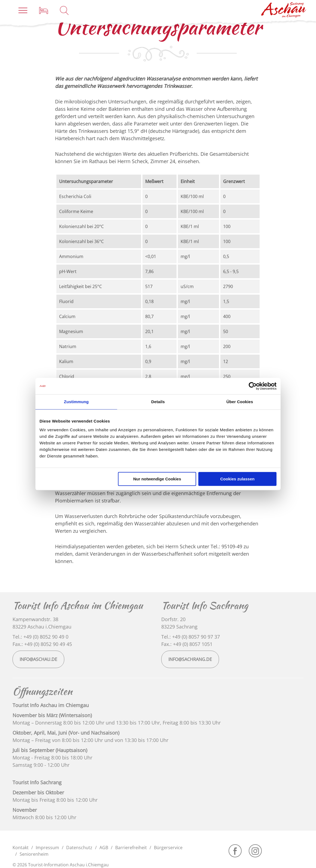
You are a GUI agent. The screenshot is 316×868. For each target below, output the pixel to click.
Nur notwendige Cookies (157, 479)
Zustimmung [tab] (76, 402)
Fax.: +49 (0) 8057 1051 (187, 644)
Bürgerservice (168, 848)
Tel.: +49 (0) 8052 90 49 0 (40, 637)
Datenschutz (79, 848)
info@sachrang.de (190, 659)
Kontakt (21, 848)
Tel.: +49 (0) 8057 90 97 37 (191, 637)
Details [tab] (158, 402)
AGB (104, 848)
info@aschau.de (38, 659)
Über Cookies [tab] (240, 402)
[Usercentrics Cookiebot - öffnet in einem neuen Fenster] (253, 386)
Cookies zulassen (238, 479)
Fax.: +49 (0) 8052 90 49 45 (42, 644)
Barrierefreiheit (131, 848)
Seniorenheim (34, 854)
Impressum (47, 848)
